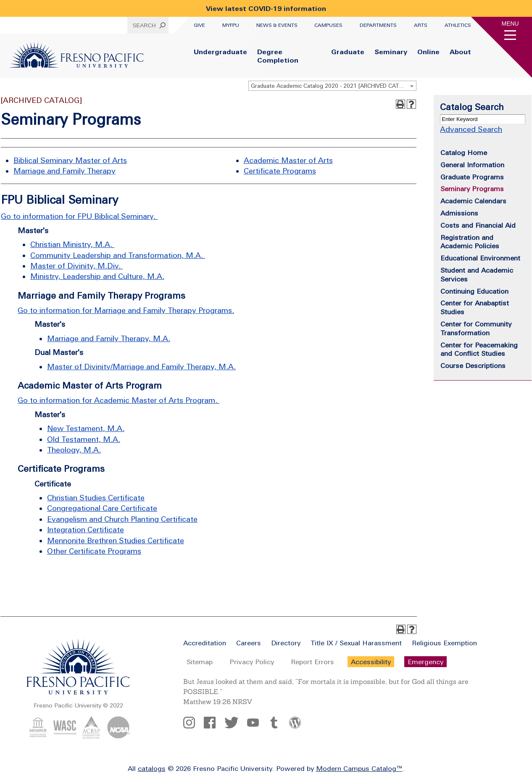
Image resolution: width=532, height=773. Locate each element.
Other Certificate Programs (94, 551)
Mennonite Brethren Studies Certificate (116, 540)
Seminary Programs (472, 189)
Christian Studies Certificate (96, 498)
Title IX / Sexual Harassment (356, 643)
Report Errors (312, 662)
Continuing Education (474, 291)
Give (199, 25)
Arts (421, 25)
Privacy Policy (252, 662)
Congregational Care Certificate (102, 508)
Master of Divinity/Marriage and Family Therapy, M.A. (141, 367)
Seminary (391, 52)
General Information (472, 165)
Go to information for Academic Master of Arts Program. (117, 400)
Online (428, 52)
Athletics (458, 25)
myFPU (231, 25)
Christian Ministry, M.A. (71, 244)
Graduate (348, 52)
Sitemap (200, 662)
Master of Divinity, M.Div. (75, 266)
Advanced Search (471, 129)
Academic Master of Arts (288, 160)
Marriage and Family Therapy (65, 171)
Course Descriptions (473, 365)
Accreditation (205, 643)
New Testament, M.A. (86, 428)
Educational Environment (480, 258)
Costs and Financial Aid (478, 225)
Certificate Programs (280, 171)
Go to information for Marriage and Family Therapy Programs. (126, 310)
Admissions (459, 213)
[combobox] (332, 86)
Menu (510, 24)
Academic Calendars (473, 201)
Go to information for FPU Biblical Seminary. (78, 216)
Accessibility (371, 662)
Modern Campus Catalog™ (359, 768)
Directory (286, 643)
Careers (249, 643)
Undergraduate (220, 52)
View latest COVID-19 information (266, 8)
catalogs (152, 768)
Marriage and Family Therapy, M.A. (109, 338)
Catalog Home (464, 152)
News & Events (277, 25)
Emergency (425, 662)
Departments (378, 25)
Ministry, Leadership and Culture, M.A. (97, 276)
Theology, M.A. (74, 450)
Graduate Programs (472, 177)
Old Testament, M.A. (84, 439)
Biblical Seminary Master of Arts (70, 160)
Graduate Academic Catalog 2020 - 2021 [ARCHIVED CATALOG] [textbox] (333, 86)
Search (144, 25)
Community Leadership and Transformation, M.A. (117, 255)
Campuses (328, 25)
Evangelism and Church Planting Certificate (122, 519)
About (460, 52)
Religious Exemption (444, 643)
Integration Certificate (86, 530)
